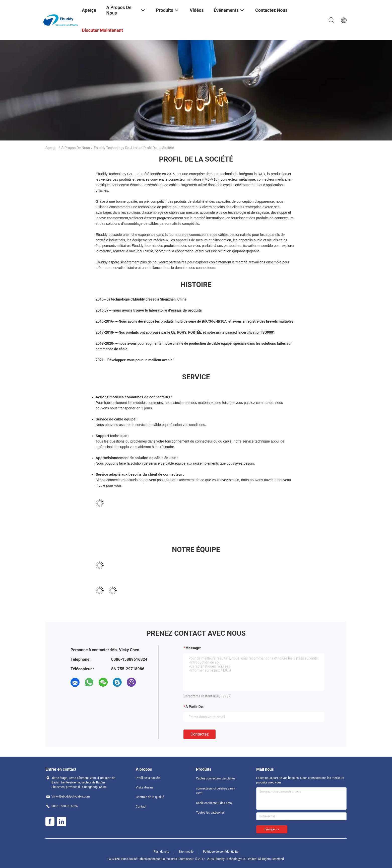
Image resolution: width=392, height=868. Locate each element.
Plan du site (161, 852)
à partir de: (194, 707)
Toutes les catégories (210, 813)
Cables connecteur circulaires (216, 778)
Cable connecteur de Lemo (214, 803)
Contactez (200, 734)
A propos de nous (76, 148)
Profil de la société (148, 778)
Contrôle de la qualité (150, 797)
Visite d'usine (145, 787)
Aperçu (51, 148)
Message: (193, 648)
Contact (141, 807)
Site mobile (186, 852)
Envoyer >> (272, 829)
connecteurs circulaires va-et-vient (216, 791)
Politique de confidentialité (221, 852)
